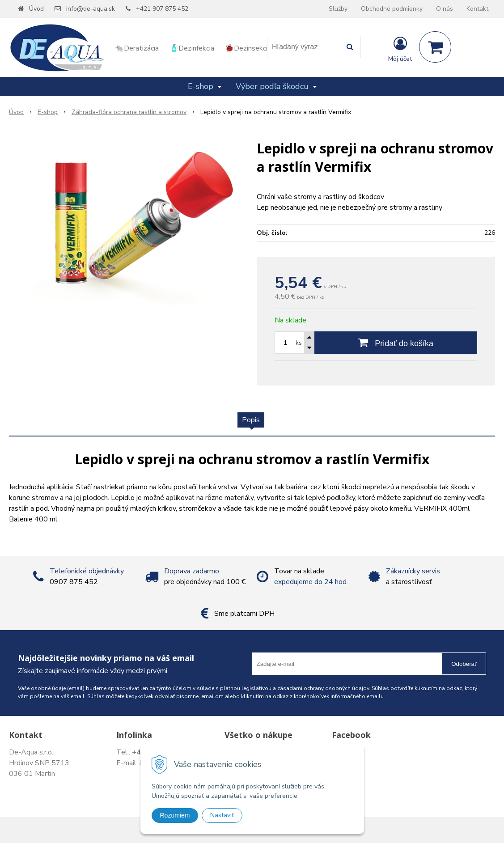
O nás (445, 9)
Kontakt (477, 9)
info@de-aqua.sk (91, 9)
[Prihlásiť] (400, 49)
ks (299, 343)
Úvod (36, 9)
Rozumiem (175, 815)
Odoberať (464, 664)
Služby (338, 9)
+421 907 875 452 (162, 9)
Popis (251, 420)
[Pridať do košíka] (396, 343)
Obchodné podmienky (392, 9)
